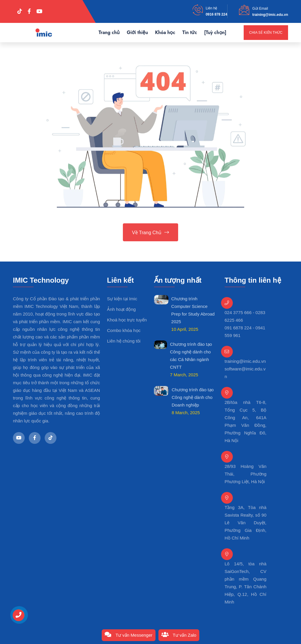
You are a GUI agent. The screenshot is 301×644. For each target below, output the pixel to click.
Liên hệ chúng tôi (124, 341)
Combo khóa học (124, 330)
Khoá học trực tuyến (127, 320)
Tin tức (190, 32)
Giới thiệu (137, 32)
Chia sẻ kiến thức (266, 33)
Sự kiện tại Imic (122, 299)
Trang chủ (109, 32)
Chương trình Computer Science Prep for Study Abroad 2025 (193, 310)
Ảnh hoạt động (121, 309)
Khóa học (165, 32)
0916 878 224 (216, 14)
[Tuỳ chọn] (215, 32)
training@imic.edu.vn (270, 15)
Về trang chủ (150, 233)
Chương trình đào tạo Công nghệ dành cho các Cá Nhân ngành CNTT (191, 356)
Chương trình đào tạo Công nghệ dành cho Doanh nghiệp (193, 397)
